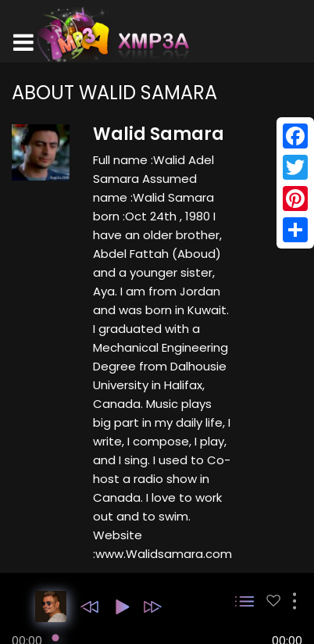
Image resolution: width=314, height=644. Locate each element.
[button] (89, 607)
